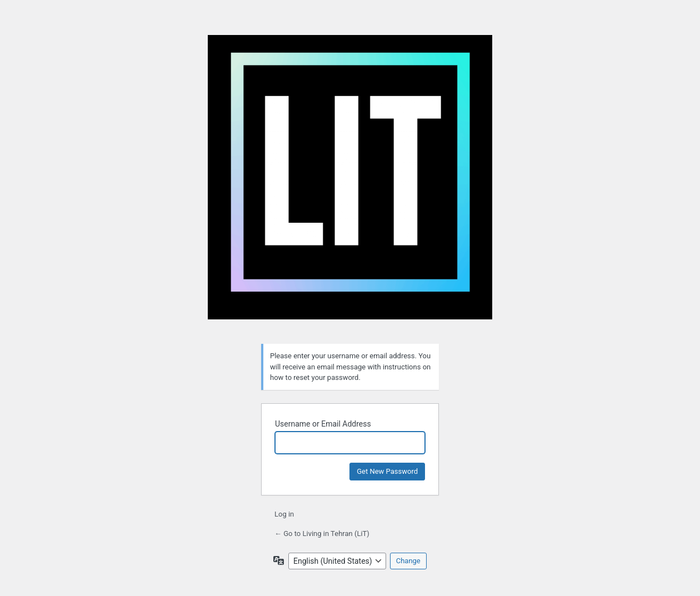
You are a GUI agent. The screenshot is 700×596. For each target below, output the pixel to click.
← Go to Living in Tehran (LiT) (322, 534)
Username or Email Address (323, 424)
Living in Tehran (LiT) (350, 183)
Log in (284, 514)
